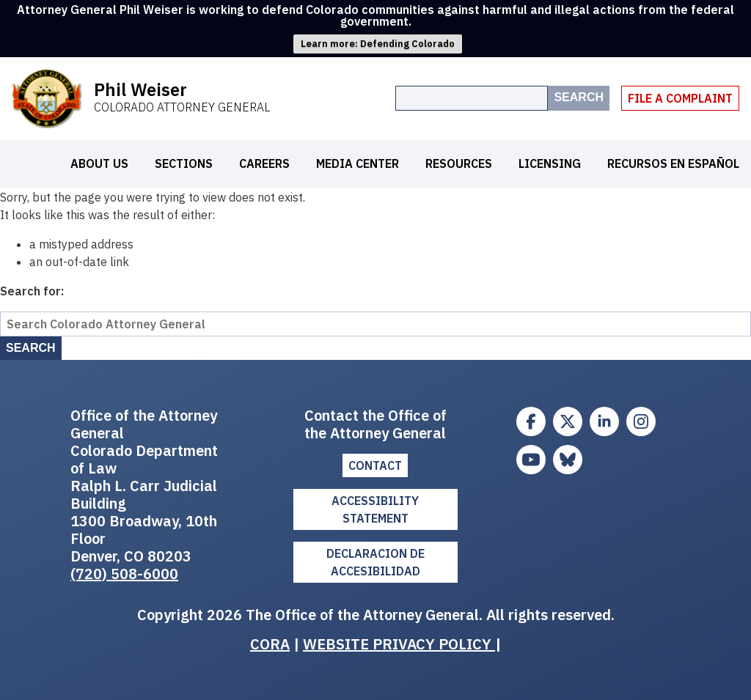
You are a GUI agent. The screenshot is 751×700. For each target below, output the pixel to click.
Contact (375, 465)
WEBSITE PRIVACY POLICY (399, 644)
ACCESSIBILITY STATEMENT (375, 509)
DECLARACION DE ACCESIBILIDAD (375, 562)
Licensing (550, 163)
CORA (270, 644)
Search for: (32, 291)
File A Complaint (680, 98)
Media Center (358, 163)
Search (579, 97)
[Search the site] (472, 98)
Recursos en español (673, 163)
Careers (264, 163)
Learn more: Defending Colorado (378, 44)
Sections (184, 163)
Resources (459, 163)
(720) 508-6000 (124, 574)
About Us (99, 163)
